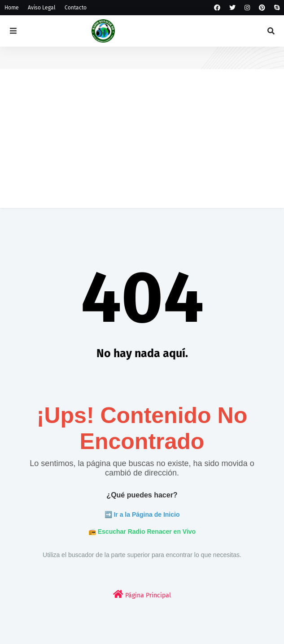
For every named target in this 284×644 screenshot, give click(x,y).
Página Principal (142, 594)
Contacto (76, 8)
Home (12, 8)
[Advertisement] (142, 145)
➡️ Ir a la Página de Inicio (142, 514)
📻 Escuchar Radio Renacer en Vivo (142, 532)
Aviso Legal (42, 8)
